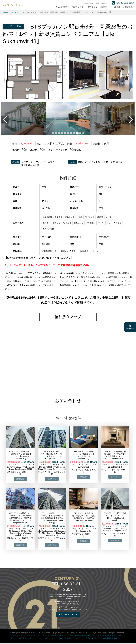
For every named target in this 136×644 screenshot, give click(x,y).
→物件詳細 (20, 479)
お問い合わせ (129, 7)
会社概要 (117, 7)
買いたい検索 (78, 7)
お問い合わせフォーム (68, 614)
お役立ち (104, 7)
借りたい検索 (61, 7)
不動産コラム (92, 7)
